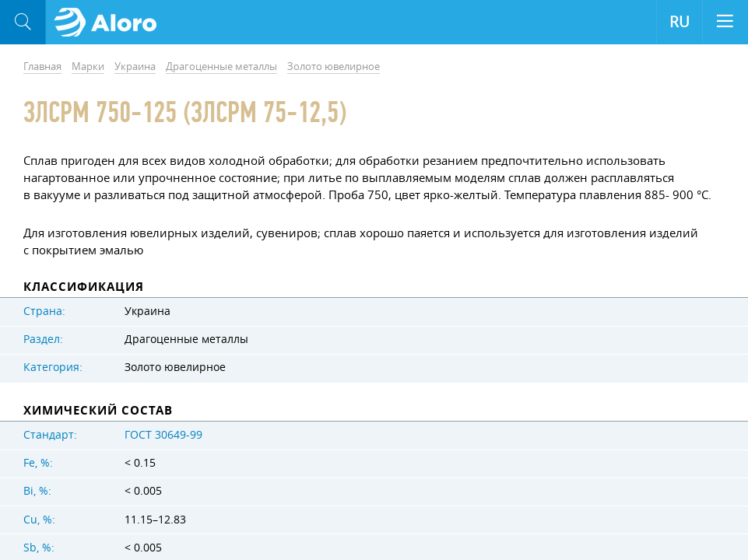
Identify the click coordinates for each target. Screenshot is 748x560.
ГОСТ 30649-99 (163, 435)
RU (680, 22)
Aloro (110, 23)
